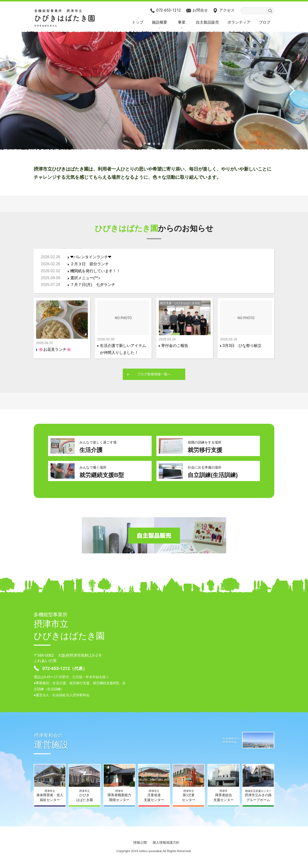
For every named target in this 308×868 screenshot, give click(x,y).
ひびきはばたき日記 (187, 303)
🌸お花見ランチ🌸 (55, 349)
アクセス (227, 10)
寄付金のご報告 (175, 346)
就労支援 (166, 303)
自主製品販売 (207, 22)
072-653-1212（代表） (65, 669)
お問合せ (200, 10)
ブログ (265, 22)
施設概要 (160, 22)
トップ (138, 22)
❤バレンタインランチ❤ (91, 257)
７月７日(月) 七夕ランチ (93, 285)
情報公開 (140, 843)
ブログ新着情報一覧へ (154, 374)
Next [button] (290, 90)
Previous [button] (18, 90)
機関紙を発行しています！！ (95, 271)
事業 (182, 22)
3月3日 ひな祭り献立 (242, 346)
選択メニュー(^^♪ (85, 278)
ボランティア (239, 22)
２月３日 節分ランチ (90, 264)
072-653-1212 (169, 10)
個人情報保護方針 (166, 843)
